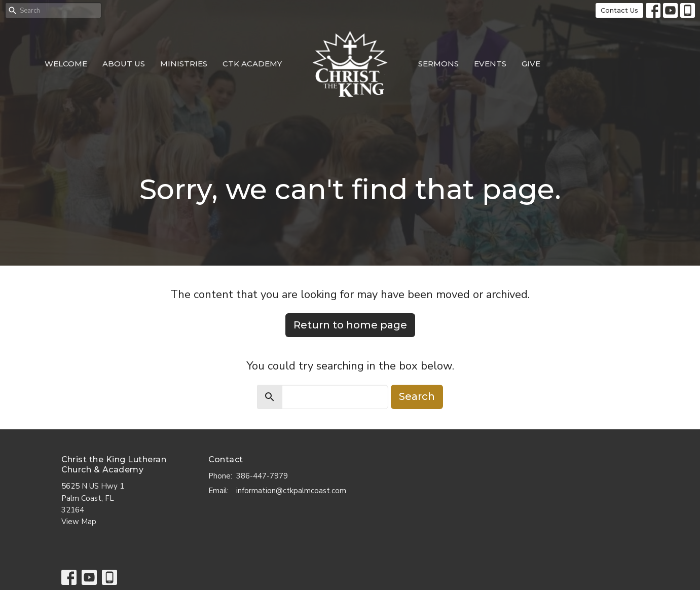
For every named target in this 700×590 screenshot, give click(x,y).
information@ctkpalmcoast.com (291, 491)
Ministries (184, 64)
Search (417, 396)
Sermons (438, 64)
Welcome (66, 64)
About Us (124, 64)
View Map (79, 522)
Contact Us (619, 10)
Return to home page (350, 325)
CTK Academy (252, 64)
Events (490, 64)
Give (531, 64)
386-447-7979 (262, 476)
